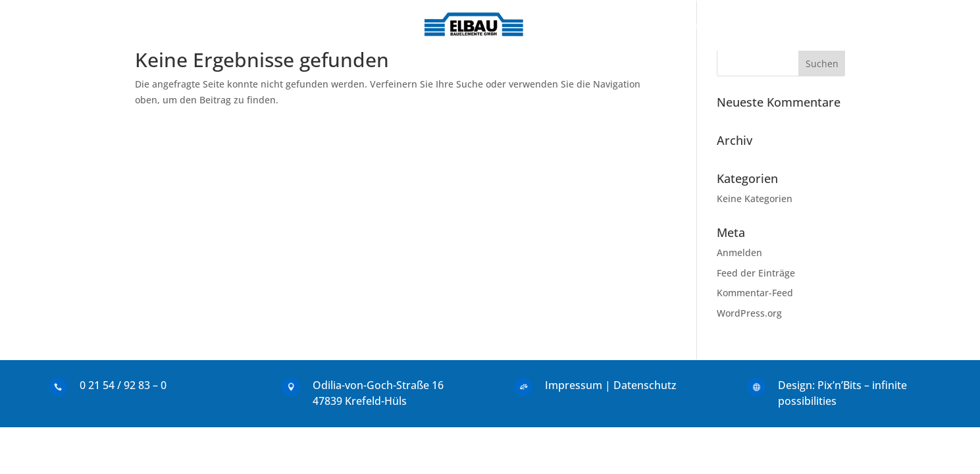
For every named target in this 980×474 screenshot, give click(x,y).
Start (235, 25)
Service (738, 25)
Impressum (574, 385)
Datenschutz (645, 385)
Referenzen (596, 25)
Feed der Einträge (756, 273)
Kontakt (285, 25)
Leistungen (352, 25)
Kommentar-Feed (755, 293)
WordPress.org (749, 313)
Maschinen (673, 25)
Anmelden (739, 252)
